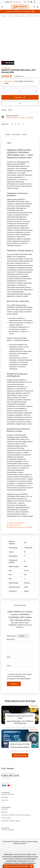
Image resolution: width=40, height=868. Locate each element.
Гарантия (4, 809)
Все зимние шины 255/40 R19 (16, 523)
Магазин (11, 16)
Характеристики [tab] (16, 134)
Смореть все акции (20, 755)
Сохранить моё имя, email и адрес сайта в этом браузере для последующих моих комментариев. (19, 676)
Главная (4, 16)
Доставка (5, 812)
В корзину (20, 97)
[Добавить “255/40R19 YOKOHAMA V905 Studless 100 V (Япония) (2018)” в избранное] (20, 103)
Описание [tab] (8, 134)
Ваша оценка (12, 636)
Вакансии (5, 797)
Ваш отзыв (11, 639)
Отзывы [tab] (24, 134)
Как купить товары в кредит (11, 821)
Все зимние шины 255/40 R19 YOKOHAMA (20, 527)
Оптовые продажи (8, 830)
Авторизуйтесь (9, 81)
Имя (9, 657)
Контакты (5, 800)
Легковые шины (20, 16)
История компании (8, 794)
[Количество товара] (20, 91)
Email (9, 666)
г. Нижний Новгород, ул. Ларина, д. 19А (17, 118)
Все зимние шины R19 (14, 525)
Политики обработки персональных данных (16, 815)
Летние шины (6, 818)
